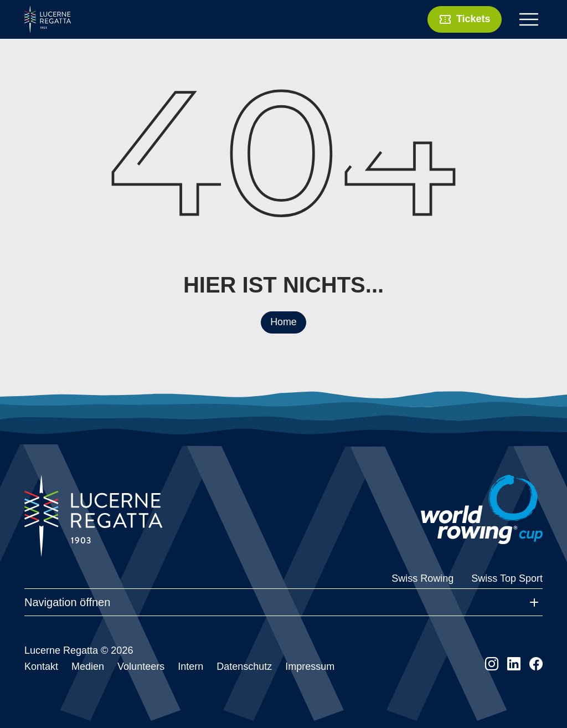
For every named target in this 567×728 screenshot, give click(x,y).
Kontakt (41, 667)
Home (283, 322)
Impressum (310, 667)
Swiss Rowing (422, 578)
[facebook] (536, 664)
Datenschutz (244, 667)
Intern (190, 667)
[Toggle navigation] (529, 19)
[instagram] (492, 664)
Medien (88, 667)
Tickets (464, 19)
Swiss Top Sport (507, 578)
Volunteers (141, 667)
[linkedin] (514, 664)
